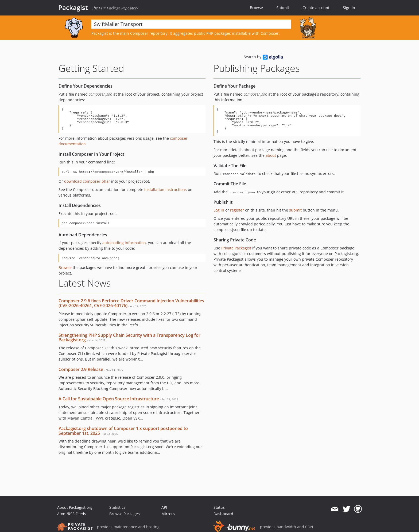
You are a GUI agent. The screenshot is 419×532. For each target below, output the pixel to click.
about (271, 155)
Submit (283, 8)
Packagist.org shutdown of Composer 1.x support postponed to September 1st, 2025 (123, 431)
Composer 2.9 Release (81, 369)
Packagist (73, 7)
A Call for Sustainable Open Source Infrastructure (109, 399)
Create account (316, 8)
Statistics (117, 507)
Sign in (349, 8)
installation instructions (166, 189)
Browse (256, 8)
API (164, 507)
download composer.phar (87, 181)
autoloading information (124, 243)
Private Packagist (236, 248)
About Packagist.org (75, 507)
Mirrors (168, 514)
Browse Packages (125, 514)
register (237, 210)
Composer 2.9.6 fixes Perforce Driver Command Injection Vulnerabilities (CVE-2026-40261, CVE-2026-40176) (131, 303)
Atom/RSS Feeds (72, 514)
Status (219, 507)
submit (295, 210)
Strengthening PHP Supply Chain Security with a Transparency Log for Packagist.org (129, 338)
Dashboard (223, 514)
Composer (139, 33)
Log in (219, 210)
